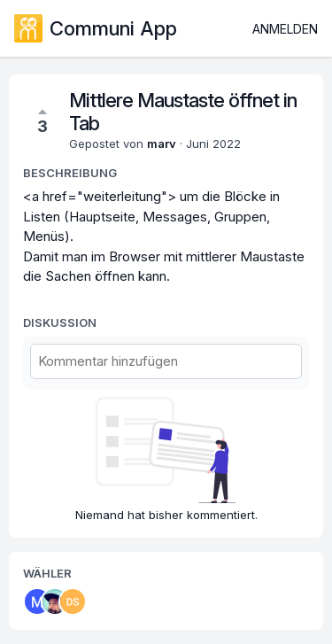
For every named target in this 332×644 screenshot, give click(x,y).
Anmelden (285, 29)
